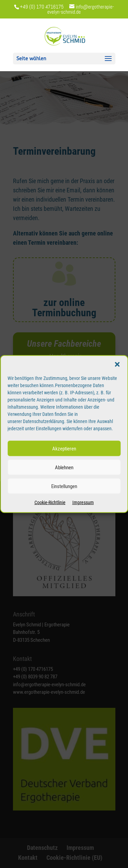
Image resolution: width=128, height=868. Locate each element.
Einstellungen (64, 486)
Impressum (83, 502)
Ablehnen (64, 467)
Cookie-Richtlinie (50, 502)
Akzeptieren (64, 448)
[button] (117, 365)
